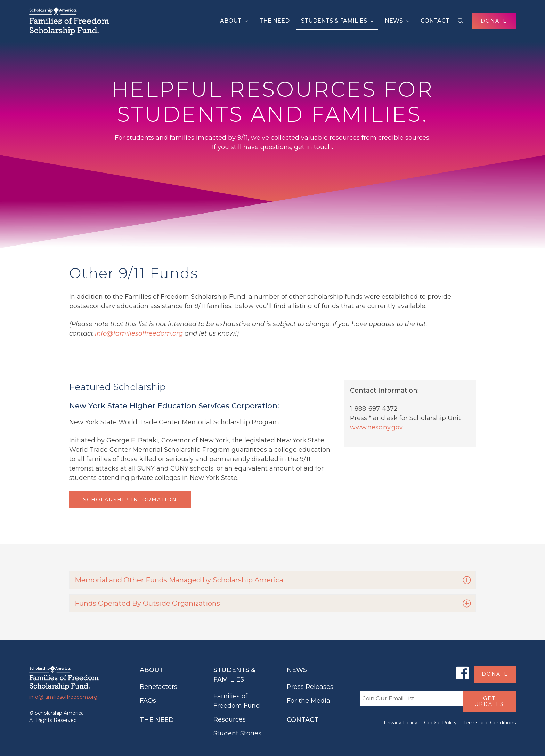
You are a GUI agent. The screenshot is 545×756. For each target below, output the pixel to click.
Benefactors (158, 687)
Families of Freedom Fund (237, 701)
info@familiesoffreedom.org (139, 333)
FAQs (148, 701)
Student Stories (237, 733)
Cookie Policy (440, 723)
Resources (230, 719)
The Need (274, 21)
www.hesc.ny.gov (376, 427)
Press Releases (310, 687)
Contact (435, 21)
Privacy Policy (401, 723)
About (231, 21)
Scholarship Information (130, 500)
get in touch (313, 147)
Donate (494, 21)
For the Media (308, 701)
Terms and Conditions (490, 723)
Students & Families (334, 21)
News (394, 21)
